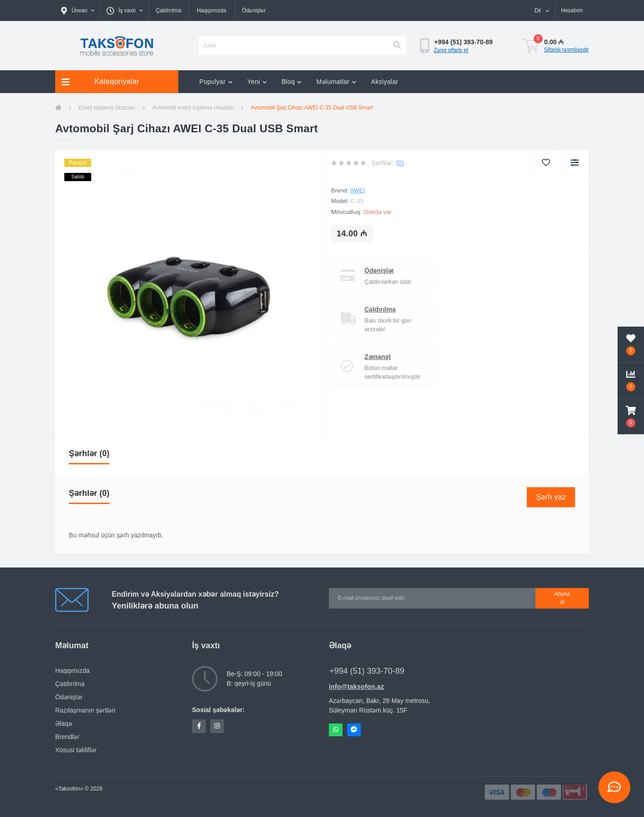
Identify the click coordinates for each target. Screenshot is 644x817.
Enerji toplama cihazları (107, 108)
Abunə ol (562, 598)
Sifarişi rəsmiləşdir (566, 50)
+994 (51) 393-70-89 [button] (367, 671)
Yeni (257, 82)
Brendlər (67, 737)
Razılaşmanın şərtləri (85, 710)
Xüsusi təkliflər (76, 750)
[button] (78, 10)
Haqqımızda (211, 10)
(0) (400, 163)
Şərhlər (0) (89, 453)
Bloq (292, 82)
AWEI (357, 190)
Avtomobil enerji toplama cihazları (193, 108)
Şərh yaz (551, 497)
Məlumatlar (337, 82)
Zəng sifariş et (451, 50)
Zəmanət (378, 357)
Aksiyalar (385, 82)
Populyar (216, 82)
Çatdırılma (169, 10)
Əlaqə (64, 723)
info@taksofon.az (356, 687)
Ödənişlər (254, 10)
